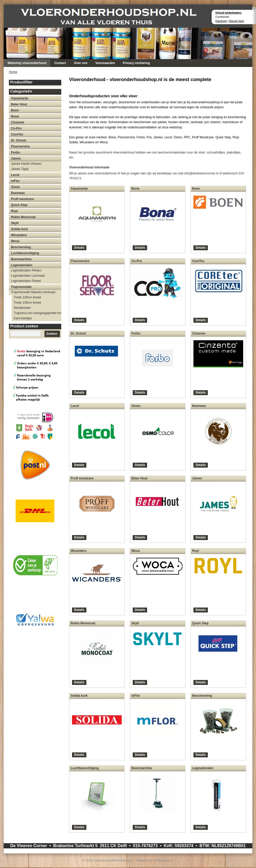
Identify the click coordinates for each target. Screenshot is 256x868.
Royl (14, 211)
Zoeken (52, 334)
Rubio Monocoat (23, 217)
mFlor (15, 181)
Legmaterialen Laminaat (28, 276)
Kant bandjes (23, 318)
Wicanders (19, 235)
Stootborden (22, 308)
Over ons (81, 63)
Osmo (15, 187)
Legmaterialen (22, 265)
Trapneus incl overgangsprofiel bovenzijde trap (37, 313)
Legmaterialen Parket (26, 281)
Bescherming (21, 247)
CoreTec (17, 134)
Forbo (15, 152)
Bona (15, 116)
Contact (60, 63)
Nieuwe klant (236, 21)
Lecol (15, 175)
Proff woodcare (22, 199)
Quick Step (19, 205)
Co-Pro (16, 128)
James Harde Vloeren (26, 164)
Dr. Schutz (19, 140)
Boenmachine (21, 259)
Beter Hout (19, 104)
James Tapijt (20, 169)
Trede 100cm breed (27, 297)
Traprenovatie (21, 287)
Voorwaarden (105, 63)
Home (13, 72)
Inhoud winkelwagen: (229, 13)
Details (79, 248)
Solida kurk (20, 229)
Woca (15, 241)
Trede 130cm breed (27, 303)
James (16, 158)
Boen (15, 110)
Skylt (15, 223)
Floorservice (20, 146)
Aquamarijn (20, 98)
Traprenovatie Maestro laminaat (33, 292)
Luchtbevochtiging (25, 253)
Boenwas (18, 193)
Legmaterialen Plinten (26, 270)
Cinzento (18, 122)
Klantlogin (221, 21)
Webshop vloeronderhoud (27, 63)
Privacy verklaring (136, 63)
